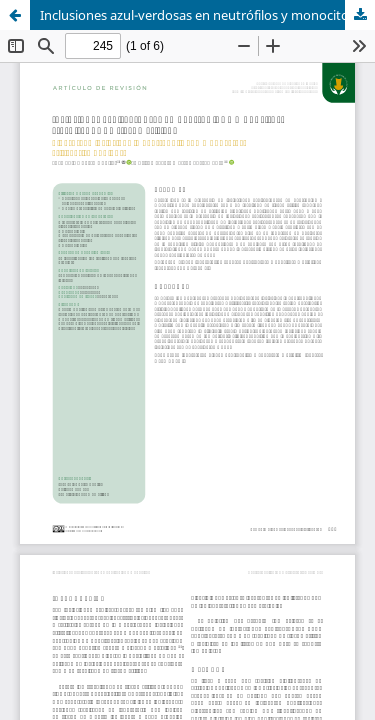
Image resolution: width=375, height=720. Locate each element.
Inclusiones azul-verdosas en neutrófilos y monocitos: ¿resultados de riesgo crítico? (207, 15)
